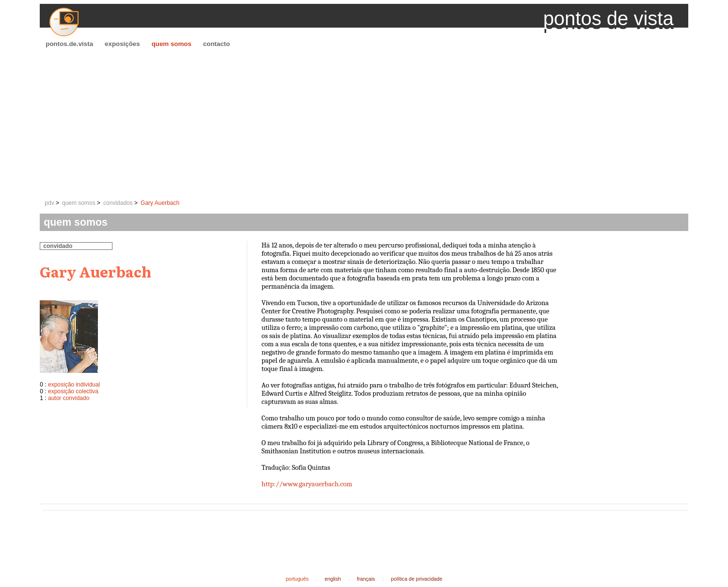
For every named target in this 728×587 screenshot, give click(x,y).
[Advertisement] (364, 124)
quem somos (172, 44)
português (297, 579)
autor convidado (69, 398)
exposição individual (74, 385)
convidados (118, 203)
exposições (122, 44)
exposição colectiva (73, 391)
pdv (49, 203)
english (333, 579)
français (366, 579)
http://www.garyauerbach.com (307, 484)
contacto (217, 44)
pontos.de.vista (69, 44)
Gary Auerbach (160, 203)
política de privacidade (417, 579)
